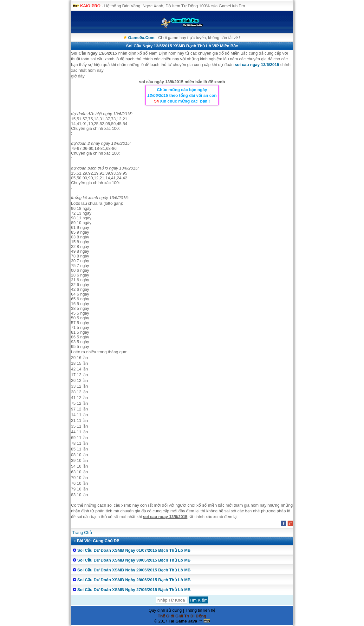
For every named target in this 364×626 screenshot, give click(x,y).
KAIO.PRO (90, 6)
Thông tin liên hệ (200, 610)
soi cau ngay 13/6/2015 (257, 65)
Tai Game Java (183, 621)
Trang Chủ (82, 533)
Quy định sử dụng (165, 610)
